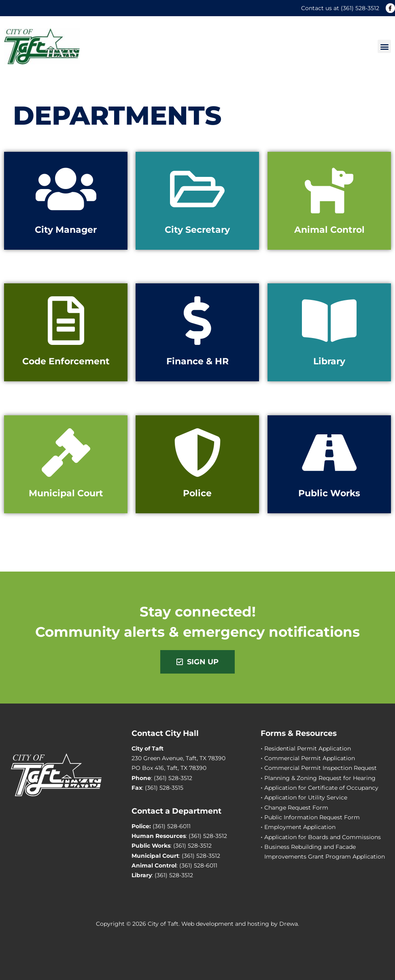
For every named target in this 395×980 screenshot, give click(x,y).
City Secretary (197, 230)
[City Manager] (66, 189)
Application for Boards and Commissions (323, 837)
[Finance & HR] (197, 321)
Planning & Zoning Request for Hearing (320, 778)
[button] (384, 46)
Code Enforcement (66, 361)
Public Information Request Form (312, 817)
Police (197, 493)
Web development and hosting (225, 924)
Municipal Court (66, 493)
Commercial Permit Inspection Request (321, 768)
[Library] (329, 321)
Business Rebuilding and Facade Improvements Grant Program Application (325, 852)
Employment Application (300, 827)
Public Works (329, 493)
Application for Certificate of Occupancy (321, 788)
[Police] (197, 453)
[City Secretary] (197, 189)
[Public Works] (329, 453)
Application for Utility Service (306, 797)
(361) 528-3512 (360, 8)
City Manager (66, 230)
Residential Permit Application (308, 748)
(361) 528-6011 (172, 826)
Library (329, 361)
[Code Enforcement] (66, 321)
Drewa (289, 924)
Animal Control (329, 230)
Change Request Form (296, 808)
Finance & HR (197, 361)
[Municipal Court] (66, 453)
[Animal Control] (329, 189)
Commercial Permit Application (310, 758)
